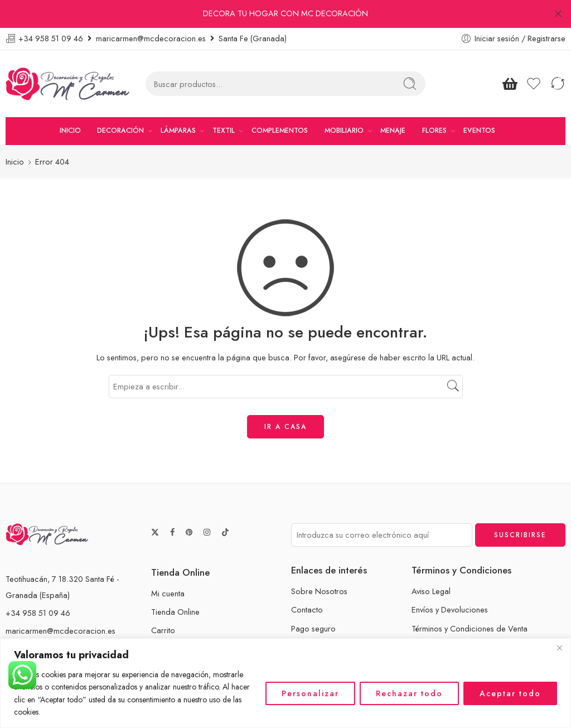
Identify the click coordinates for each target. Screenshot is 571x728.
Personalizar (310, 693)
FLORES (434, 104)
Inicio (15, 135)
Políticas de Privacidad (451, 620)
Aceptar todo (510, 693)
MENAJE (393, 104)
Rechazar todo (409, 693)
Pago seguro (313, 601)
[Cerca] (559, 648)
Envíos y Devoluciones (450, 583)
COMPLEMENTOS (280, 104)
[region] (285, 683)
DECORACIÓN (120, 104)
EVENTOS (479, 104)
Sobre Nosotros (319, 564)
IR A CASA (285, 399)
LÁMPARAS (178, 104)
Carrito (163, 603)
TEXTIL (224, 104)
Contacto (307, 583)
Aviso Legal (431, 564)
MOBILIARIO (344, 104)
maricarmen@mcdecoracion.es (61, 604)
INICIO (70, 104)
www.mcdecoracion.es (46, 622)
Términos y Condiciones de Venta (470, 601)
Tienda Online (175, 585)
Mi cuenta (168, 567)
